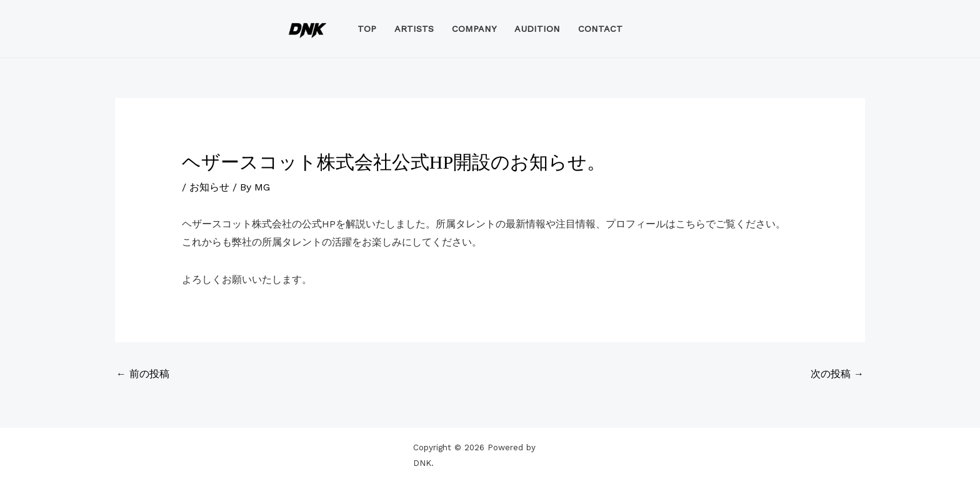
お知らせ (209, 187)
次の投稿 (837, 374)
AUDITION (537, 29)
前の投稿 (143, 374)
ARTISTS (414, 29)
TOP (367, 29)
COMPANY (474, 29)
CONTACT (600, 29)
